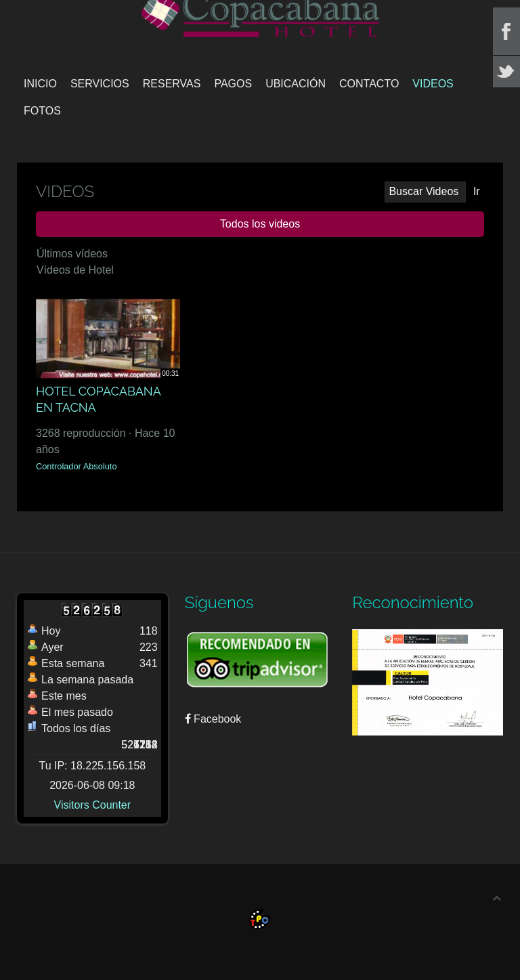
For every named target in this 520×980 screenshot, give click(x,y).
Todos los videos (260, 224)
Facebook (213, 719)
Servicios (100, 84)
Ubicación (296, 84)
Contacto (369, 84)
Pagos (233, 84)
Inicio (40, 84)
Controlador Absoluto (77, 466)
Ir (477, 191)
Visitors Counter (93, 805)
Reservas (172, 84)
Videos (433, 84)
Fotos (42, 111)
